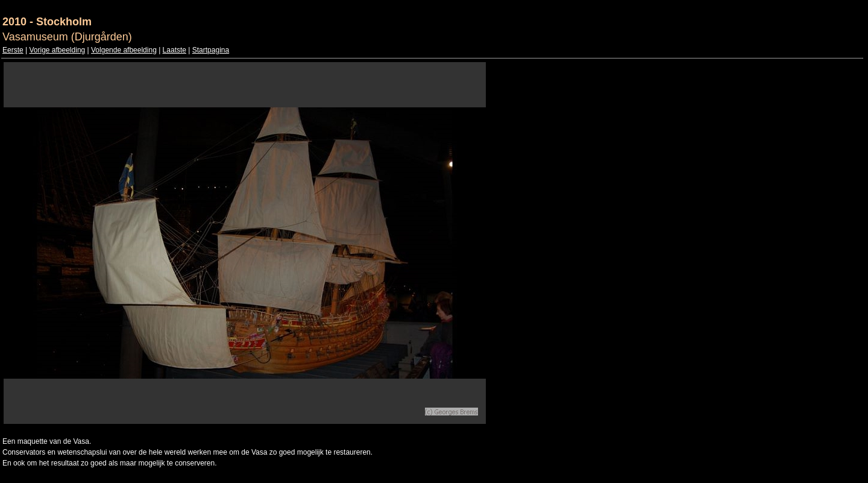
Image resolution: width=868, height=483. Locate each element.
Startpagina (211, 50)
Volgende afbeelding (124, 50)
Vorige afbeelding (57, 50)
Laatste (175, 50)
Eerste (13, 50)
